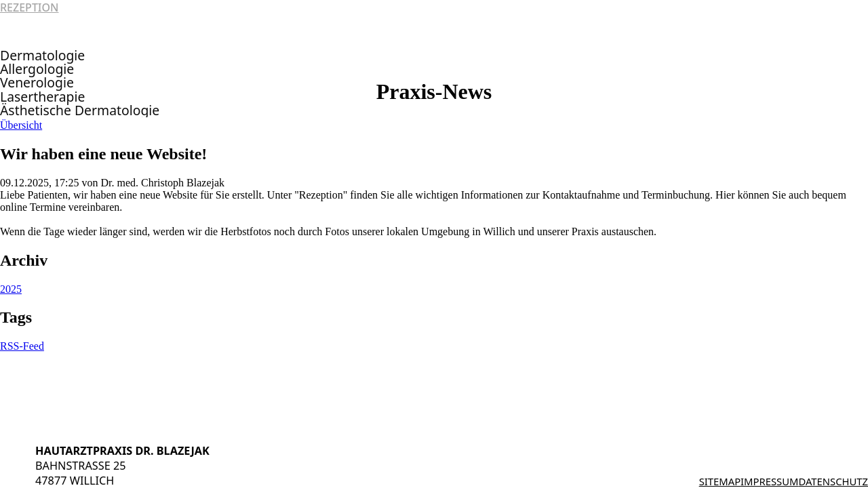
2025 (11, 289)
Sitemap (720, 481)
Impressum (769, 481)
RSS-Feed (22, 346)
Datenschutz (833, 481)
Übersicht (21, 125)
